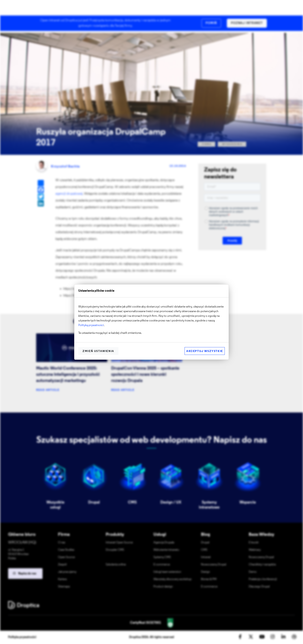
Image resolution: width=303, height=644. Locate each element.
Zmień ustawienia (98, 351)
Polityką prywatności (91, 325)
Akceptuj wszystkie (205, 351)
